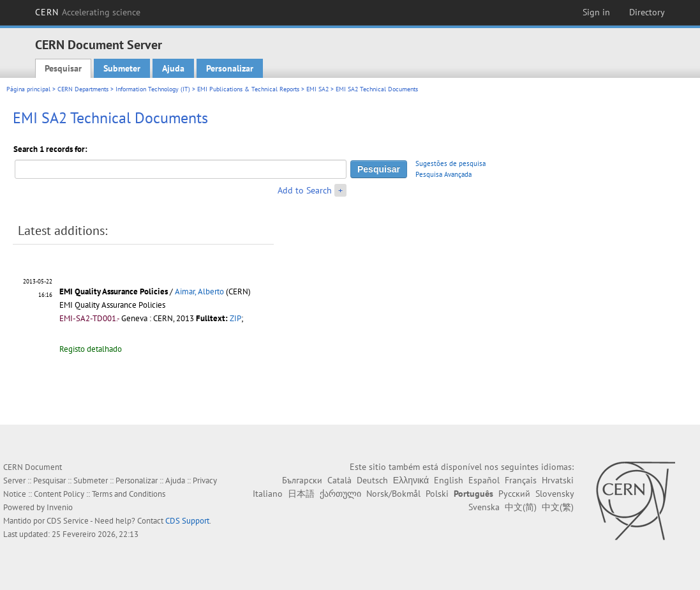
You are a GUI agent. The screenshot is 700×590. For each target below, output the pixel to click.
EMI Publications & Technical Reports (248, 89)
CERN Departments (83, 89)
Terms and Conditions (129, 494)
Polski (437, 494)
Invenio (60, 507)
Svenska (484, 507)
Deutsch (372, 480)
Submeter (122, 68)
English (449, 480)
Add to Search (305, 190)
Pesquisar (63, 68)
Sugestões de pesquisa (451, 163)
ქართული (340, 494)
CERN (88, 12)
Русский (514, 494)
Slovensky (555, 494)
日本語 (301, 494)
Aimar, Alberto (199, 291)
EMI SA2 (317, 89)
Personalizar (230, 68)
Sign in (596, 12)
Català (339, 480)
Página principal (28, 89)
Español (484, 480)
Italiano (268, 494)
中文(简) (521, 507)
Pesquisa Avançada (443, 174)
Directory (647, 12)
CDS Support (187, 521)
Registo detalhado (91, 349)
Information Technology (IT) (153, 89)
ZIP (235, 318)
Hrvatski (558, 480)
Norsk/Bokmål (393, 494)
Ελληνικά (411, 480)
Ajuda (173, 68)
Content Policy (59, 494)
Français (521, 480)
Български (302, 480)
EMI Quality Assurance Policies (114, 291)
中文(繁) (558, 507)
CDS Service (68, 521)
